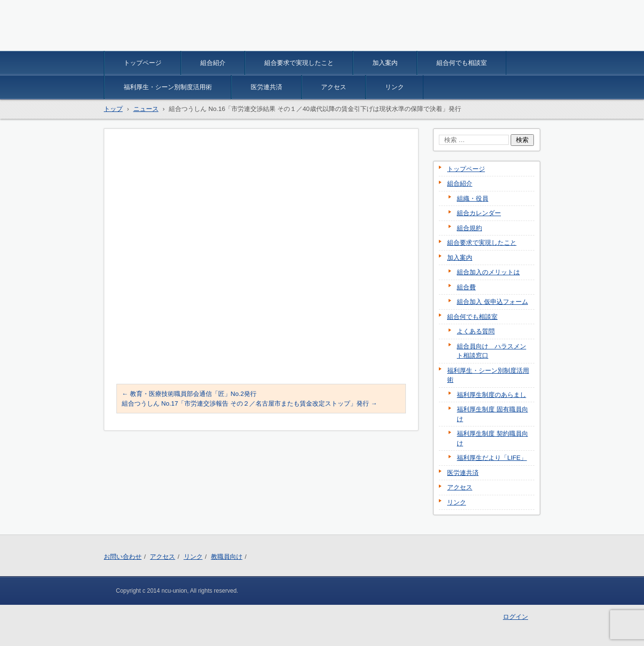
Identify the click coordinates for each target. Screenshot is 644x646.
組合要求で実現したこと (299, 63)
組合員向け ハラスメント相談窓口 (491, 351)
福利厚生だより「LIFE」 (492, 458)
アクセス (334, 87)
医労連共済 (266, 87)
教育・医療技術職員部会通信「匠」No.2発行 (189, 394)
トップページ (143, 63)
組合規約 (469, 228)
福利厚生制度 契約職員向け (492, 438)
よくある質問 (476, 331)
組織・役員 (473, 198)
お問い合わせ (123, 557)
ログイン (515, 617)
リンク (394, 87)
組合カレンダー (479, 213)
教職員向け (227, 557)
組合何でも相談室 (462, 63)
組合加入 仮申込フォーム (492, 302)
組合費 (466, 287)
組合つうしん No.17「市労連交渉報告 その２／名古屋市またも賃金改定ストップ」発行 (250, 403)
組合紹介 (213, 63)
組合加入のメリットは (488, 272)
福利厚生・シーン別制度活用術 (168, 87)
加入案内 (385, 63)
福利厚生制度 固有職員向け (492, 414)
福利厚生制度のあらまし (491, 395)
